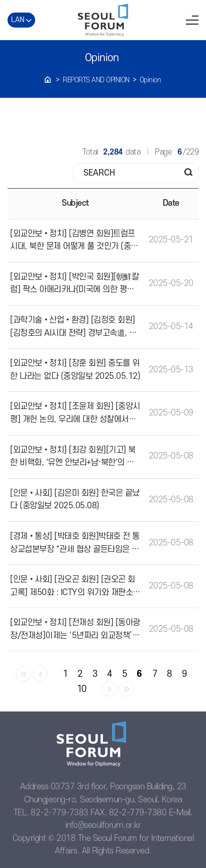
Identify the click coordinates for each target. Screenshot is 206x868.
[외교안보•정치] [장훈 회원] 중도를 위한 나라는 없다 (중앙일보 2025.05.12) (75, 370)
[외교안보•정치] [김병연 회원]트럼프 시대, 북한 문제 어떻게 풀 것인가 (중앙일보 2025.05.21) (74, 241)
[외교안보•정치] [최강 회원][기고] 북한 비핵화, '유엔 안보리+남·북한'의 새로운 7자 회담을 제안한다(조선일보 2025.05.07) (74, 458)
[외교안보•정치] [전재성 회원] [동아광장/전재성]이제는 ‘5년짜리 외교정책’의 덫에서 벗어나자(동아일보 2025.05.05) (75, 630)
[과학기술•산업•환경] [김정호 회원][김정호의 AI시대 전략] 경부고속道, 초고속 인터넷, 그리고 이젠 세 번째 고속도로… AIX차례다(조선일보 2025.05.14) (75, 328)
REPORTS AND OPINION (96, 80)
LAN (18, 20)
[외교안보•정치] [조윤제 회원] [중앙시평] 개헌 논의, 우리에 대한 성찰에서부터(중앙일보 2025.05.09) (75, 414)
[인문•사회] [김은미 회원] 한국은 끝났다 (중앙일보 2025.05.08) (75, 500)
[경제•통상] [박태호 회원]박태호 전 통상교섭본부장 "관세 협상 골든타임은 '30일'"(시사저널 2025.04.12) (75, 544)
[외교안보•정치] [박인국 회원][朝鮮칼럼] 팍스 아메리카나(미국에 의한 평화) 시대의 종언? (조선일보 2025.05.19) (74, 284)
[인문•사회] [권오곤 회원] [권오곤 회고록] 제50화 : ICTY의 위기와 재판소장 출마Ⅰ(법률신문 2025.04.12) (75, 587)
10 (82, 689)
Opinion (150, 80)
